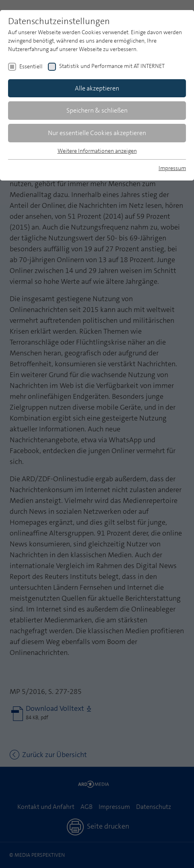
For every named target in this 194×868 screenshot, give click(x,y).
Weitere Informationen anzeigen (97, 151)
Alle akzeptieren (97, 88)
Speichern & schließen (97, 110)
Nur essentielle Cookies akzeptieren (97, 133)
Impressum (172, 168)
